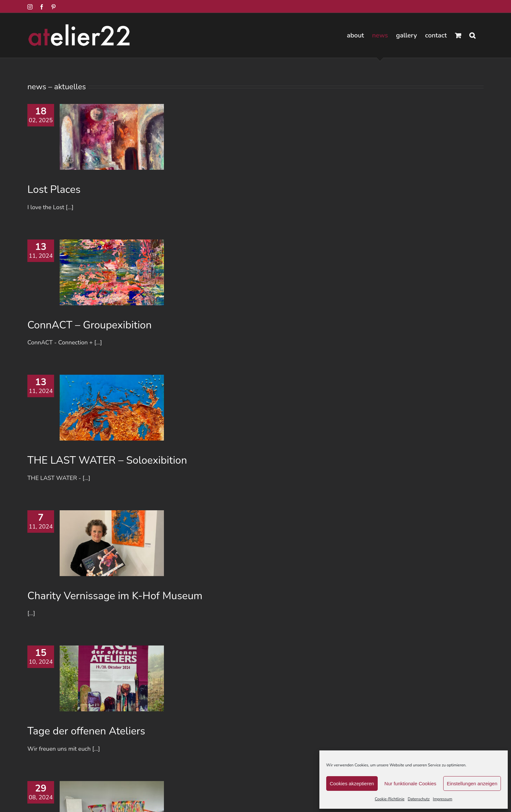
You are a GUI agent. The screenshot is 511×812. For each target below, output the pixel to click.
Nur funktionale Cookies (410, 783)
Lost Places (54, 189)
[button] (472, 35)
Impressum (443, 799)
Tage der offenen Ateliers (86, 731)
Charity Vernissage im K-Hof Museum (115, 596)
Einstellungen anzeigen (472, 783)
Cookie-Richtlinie (390, 799)
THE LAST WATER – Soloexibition (107, 460)
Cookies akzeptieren (352, 783)
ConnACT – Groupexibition (89, 325)
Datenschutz (419, 799)
